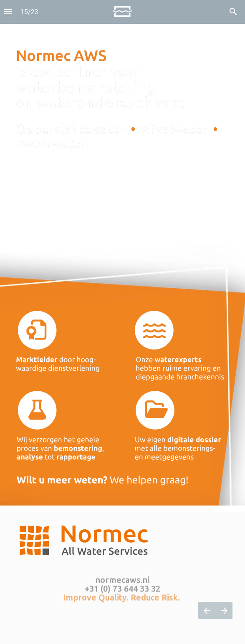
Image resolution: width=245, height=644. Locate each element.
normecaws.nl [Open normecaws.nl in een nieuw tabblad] (122, 578)
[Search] (233, 12)
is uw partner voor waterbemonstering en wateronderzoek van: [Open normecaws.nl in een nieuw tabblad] (102, 79)
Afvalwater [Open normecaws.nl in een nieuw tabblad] (176, 129)
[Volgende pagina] (224, 610)
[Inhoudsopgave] (8, 12)
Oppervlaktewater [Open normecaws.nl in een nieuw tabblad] (73, 129)
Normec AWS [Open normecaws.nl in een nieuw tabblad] (61, 55)
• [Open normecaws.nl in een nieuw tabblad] (133, 129)
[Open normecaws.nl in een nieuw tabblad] (137, 129)
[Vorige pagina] (207, 610)
